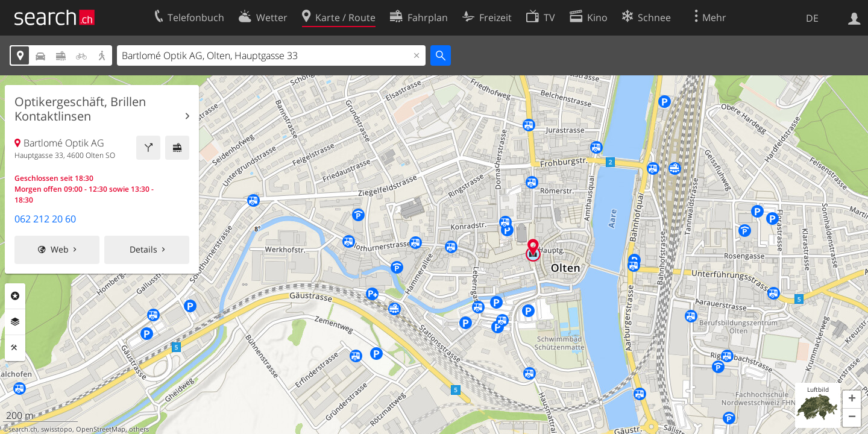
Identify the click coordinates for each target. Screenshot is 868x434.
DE (812, 18)
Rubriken (15, 296)
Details (143, 249)
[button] (852, 400)
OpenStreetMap (101, 429)
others (139, 429)
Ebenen (15, 322)
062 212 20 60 (45, 219)
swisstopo (57, 429)
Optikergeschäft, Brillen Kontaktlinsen (80, 109)
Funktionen (15, 348)
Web (60, 249)
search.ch (23, 429)
